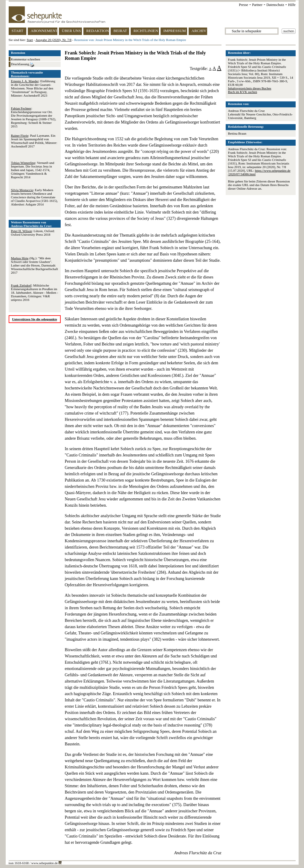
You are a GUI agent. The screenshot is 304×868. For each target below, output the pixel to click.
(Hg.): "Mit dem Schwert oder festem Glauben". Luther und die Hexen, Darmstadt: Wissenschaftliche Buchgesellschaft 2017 (35, 265)
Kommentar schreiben (26, 59)
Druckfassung (23, 65)
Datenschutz (275, 5)
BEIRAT (120, 31)
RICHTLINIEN (146, 31)
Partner (257, 5)
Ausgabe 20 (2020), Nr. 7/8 (54, 40)
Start (30, 40)
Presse (243, 5)
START (17, 31)
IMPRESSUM (175, 31)
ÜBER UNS (71, 31)
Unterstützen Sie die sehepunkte (35, 319)
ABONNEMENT (44, 31)
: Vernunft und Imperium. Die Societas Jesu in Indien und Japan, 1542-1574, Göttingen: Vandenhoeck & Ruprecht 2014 (33, 170)
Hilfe (292, 5)
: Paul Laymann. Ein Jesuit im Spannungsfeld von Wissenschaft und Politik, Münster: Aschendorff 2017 (34, 141)
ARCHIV (199, 31)
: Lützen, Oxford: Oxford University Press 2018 (33, 233)
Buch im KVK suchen (243, 92)
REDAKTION (98, 31)
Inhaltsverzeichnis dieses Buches (250, 88)
